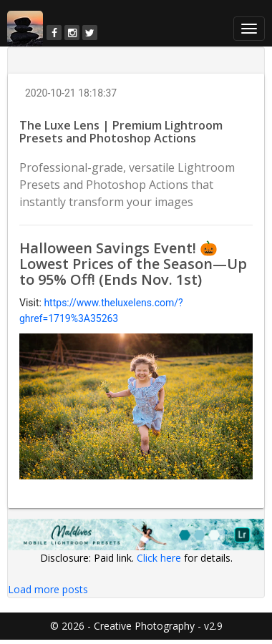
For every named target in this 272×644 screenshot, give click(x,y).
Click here (159, 558)
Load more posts (48, 589)
